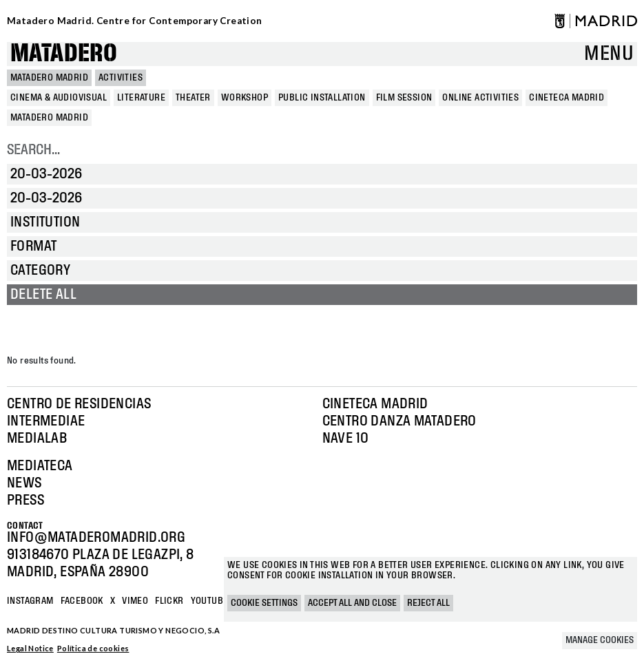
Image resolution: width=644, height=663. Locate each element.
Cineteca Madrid (375, 404)
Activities (121, 78)
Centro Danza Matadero (399, 421)
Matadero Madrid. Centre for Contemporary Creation (135, 21)
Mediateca (40, 466)
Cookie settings (264, 603)
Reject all (428, 603)
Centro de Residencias (79, 404)
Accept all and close (352, 603)
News (24, 483)
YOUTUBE (210, 601)
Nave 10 (346, 439)
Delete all (43, 295)
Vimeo (135, 601)
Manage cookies (600, 640)
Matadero (64, 54)
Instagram (30, 601)
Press (25, 501)
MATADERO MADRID (49, 78)
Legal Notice (30, 648)
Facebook (82, 601)
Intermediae (46, 421)
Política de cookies (93, 648)
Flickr (169, 601)
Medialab (37, 439)
